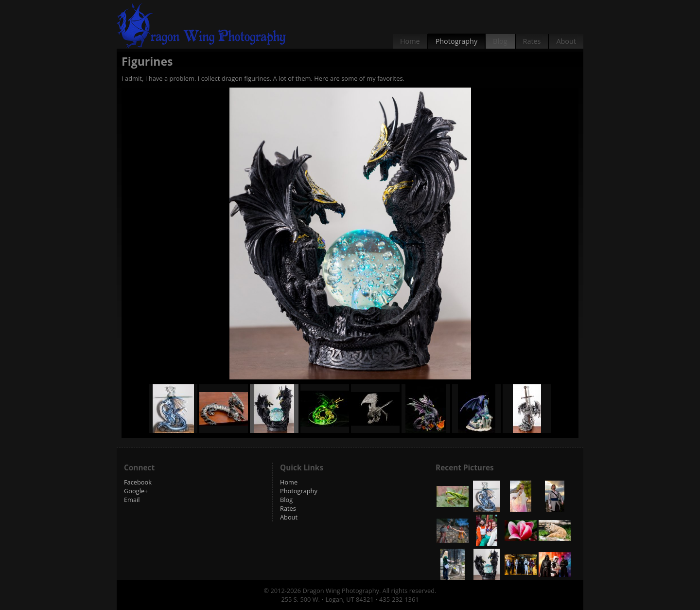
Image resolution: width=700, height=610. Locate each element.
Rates (532, 41)
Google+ (136, 491)
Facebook (138, 482)
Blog (500, 41)
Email (132, 500)
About (566, 41)
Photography (456, 41)
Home (410, 41)
